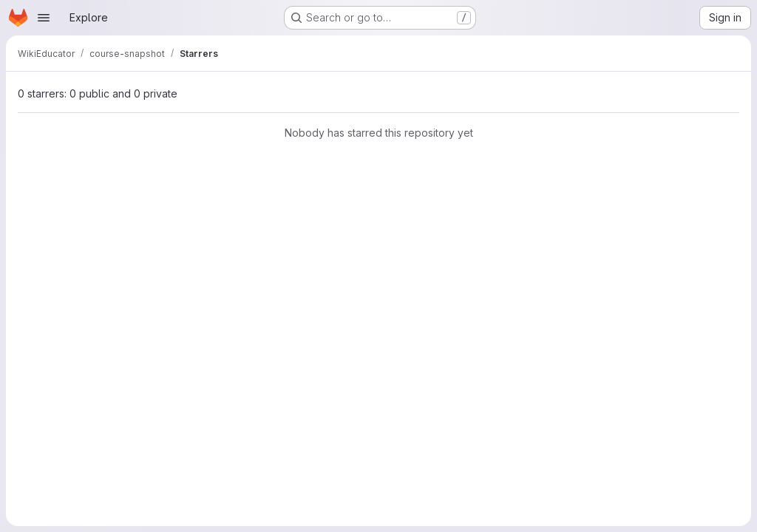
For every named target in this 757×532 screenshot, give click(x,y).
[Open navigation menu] (44, 18)
